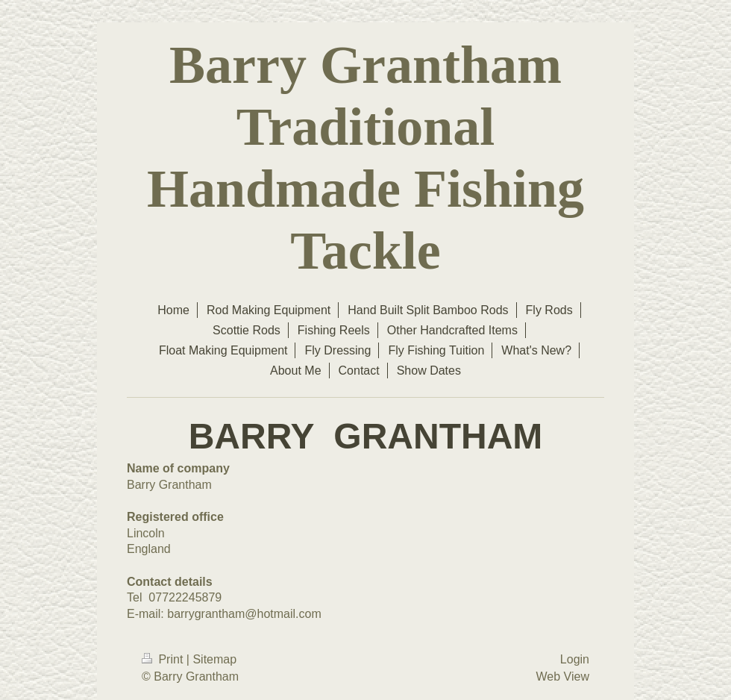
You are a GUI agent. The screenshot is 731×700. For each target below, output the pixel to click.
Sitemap (214, 659)
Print (164, 659)
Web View (563, 676)
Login (575, 659)
